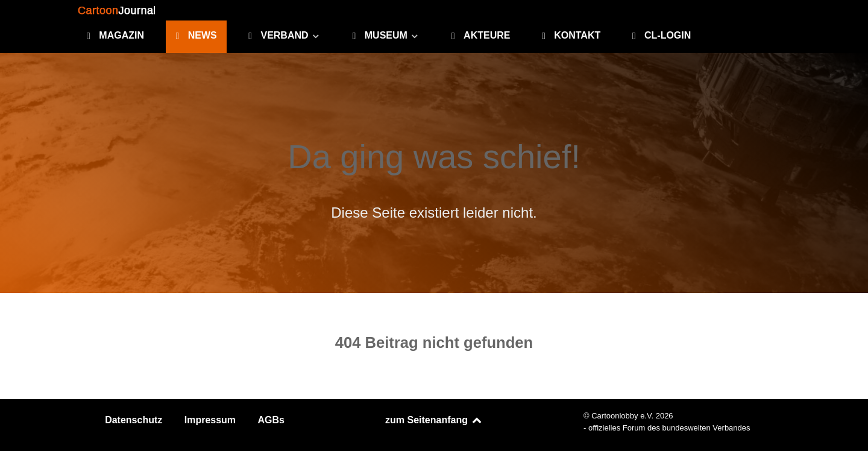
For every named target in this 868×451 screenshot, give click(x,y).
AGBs (271, 420)
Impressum (210, 420)
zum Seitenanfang (434, 420)
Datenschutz (134, 420)
